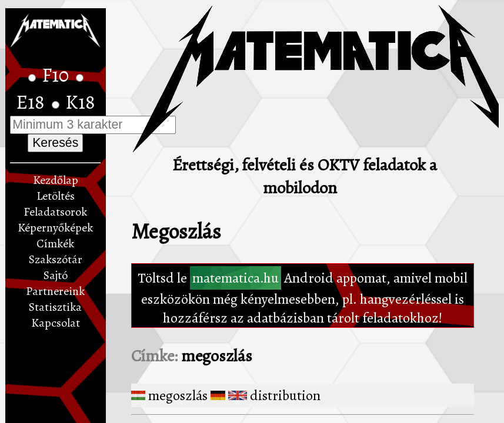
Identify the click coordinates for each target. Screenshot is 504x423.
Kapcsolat (56, 323)
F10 (57, 75)
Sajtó (56, 275)
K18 (80, 102)
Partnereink (55, 291)
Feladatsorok (55, 212)
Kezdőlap (56, 180)
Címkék (55, 244)
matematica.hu (236, 278)
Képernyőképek (55, 228)
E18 (32, 102)
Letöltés (56, 196)
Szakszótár (56, 259)
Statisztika (55, 307)
